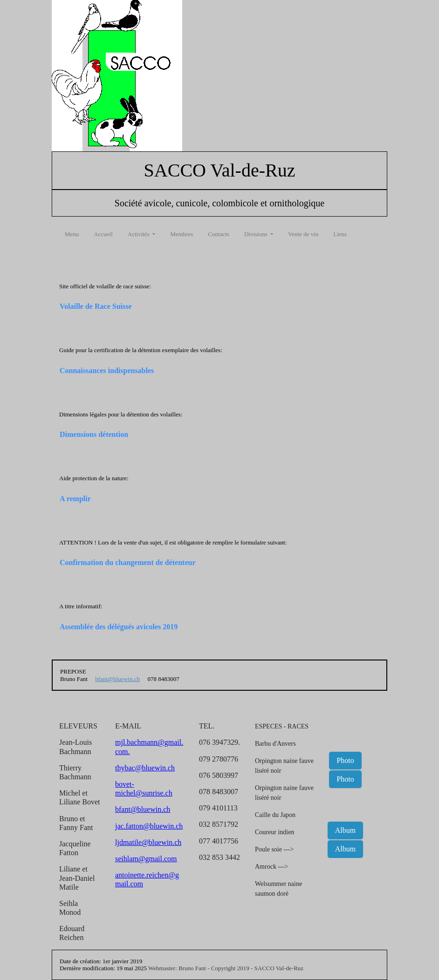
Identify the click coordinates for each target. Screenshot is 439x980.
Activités (139, 234)
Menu (72, 234)
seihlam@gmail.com (146, 859)
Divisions (257, 234)
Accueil (103, 234)
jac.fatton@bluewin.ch (149, 826)
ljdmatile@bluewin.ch (148, 842)
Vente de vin (303, 234)
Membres (182, 234)
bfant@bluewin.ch (117, 679)
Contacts (219, 234)
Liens (340, 234)
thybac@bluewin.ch (145, 768)
